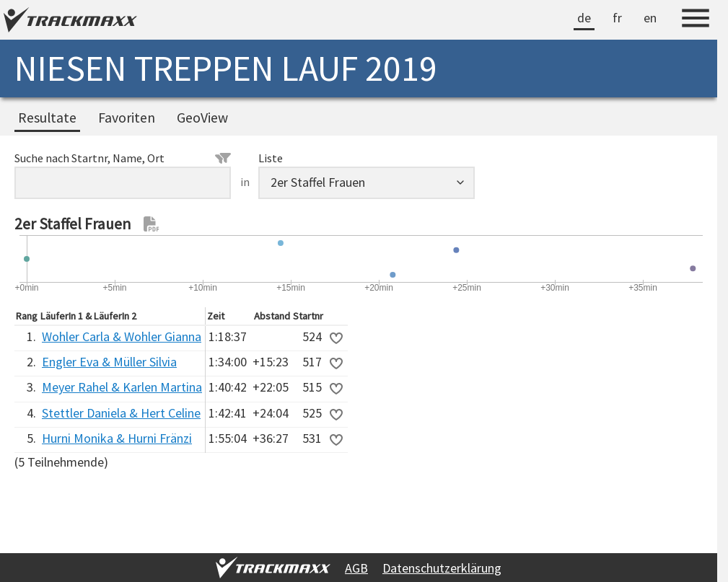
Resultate (47, 118)
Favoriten (127, 118)
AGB (356, 568)
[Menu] (696, 20)
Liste (271, 158)
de (584, 18)
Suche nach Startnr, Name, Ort (123, 158)
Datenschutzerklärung (442, 568)
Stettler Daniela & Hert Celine (121, 413)
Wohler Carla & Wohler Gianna (122, 336)
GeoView (202, 118)
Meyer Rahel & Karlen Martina (122, 387)
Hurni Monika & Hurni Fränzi (117, 438)
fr (617, 18)
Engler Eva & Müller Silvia (109, 362)
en (650, 18)
